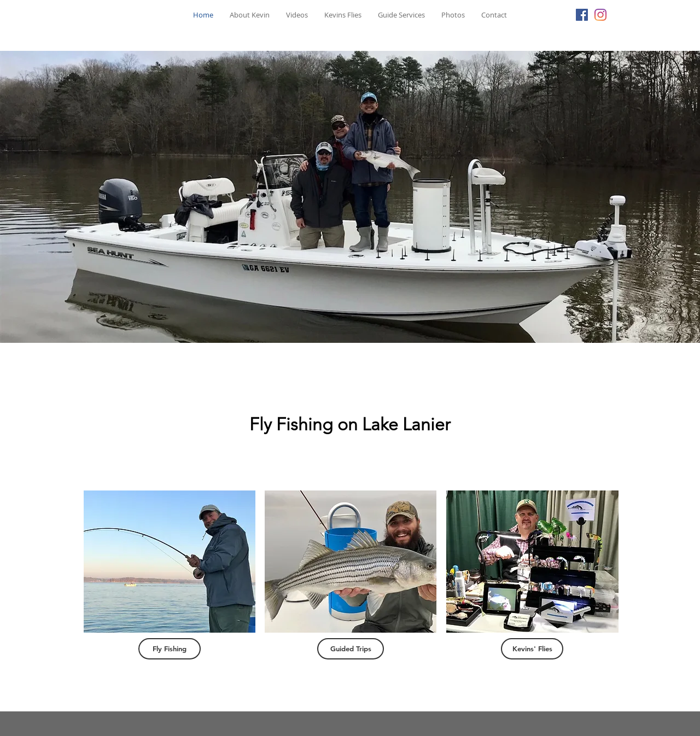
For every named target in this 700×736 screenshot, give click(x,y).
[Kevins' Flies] (532, 649)
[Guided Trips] (351, 649)
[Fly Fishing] (170, 649)
